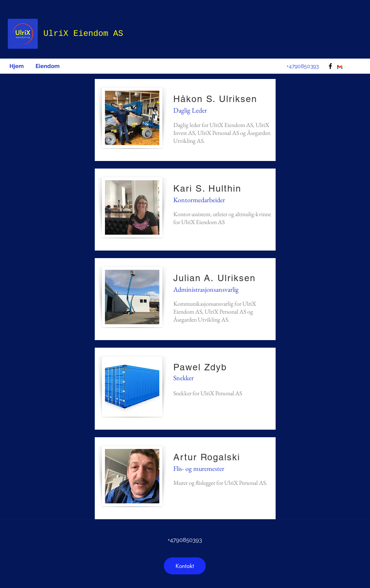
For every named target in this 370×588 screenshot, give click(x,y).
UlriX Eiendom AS (83, 34)
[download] (340, 67)
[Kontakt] (185, 566)
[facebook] (330, 66)
